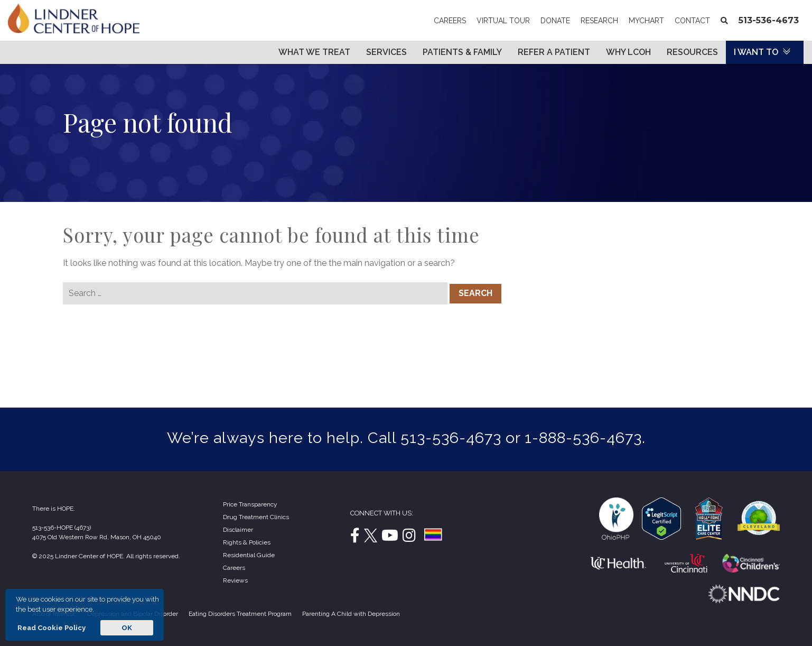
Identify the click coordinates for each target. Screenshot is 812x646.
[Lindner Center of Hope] (74, 30)
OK (127, 628)
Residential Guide (249, 555)
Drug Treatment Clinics (256, 517)
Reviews (235, 580)
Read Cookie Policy (51, 628)
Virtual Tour (503, 21)
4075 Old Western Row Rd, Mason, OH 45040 (97, 537)
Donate (555, 21)
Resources (692, 52)
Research (599, 21)
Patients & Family (462, 52)
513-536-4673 (769, 20)
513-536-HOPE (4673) (62, 528)
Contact (692, 21)
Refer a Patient (554, 52)
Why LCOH (628, 52)
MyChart (649, 21)
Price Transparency (250, 504)
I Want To (756, 52)
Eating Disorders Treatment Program (240, 614)
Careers (450, 21)
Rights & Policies (247, 542)
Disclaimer (238, 530)
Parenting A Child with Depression (351, 614)
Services (386, 52)
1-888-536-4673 (583, 438)
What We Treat (314, 52)
